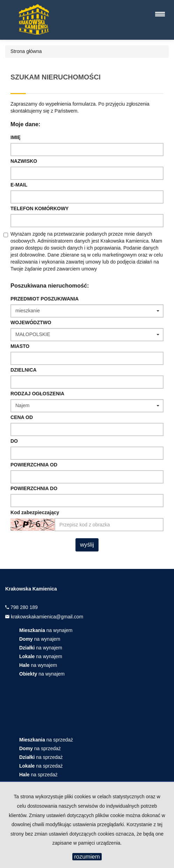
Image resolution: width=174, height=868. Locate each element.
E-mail (19, 185)
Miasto (20, 346)
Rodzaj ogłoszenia (37, 394)
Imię (16, 137)
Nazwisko (24, 161)
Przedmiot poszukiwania (45, 299)
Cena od (22, 417)
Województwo (31, 322)
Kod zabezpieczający (35, 512)
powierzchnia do (34, 488)
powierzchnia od (34, 465)
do (14, 441)
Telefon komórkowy (39, 208)
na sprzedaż (46, 740)
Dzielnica (24, 370)
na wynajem (46, 630)
